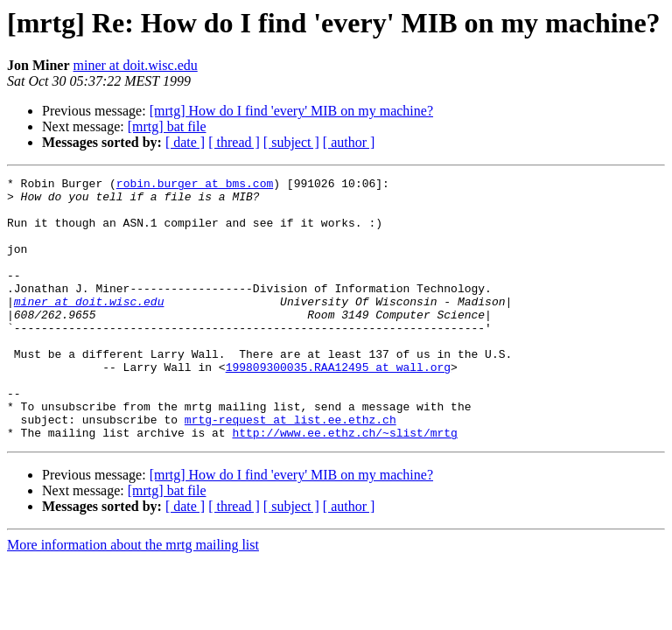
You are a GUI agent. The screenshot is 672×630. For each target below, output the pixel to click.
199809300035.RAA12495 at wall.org (338, 406)
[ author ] (349, 142)
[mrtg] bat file (167, 126)
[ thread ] (234, 142)
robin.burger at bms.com (195, 185)
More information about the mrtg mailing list (133, 597)
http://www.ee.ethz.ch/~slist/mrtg (344, 485)
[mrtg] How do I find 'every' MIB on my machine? (291, 111)
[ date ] (185, 142)
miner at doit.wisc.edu (136, 65)
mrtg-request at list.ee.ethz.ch (290, 469)
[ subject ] (291, 142)
